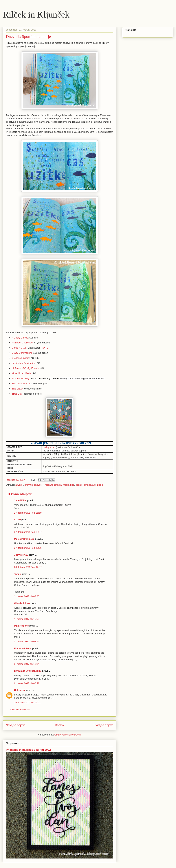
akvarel (19, 485)
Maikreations (21, 626)
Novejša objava (16, 725)
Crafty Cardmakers (22, 353)
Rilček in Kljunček (36, 15)
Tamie (18, 574)
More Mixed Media (22, 373)
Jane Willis (20, 500)
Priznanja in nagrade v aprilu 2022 (28, 750)
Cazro (17, 520)
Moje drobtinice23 (24, 539)
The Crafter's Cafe (22, 384)
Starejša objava (104, 725)
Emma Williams (23, 648)
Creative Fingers (21, 358)
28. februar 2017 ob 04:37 (28, 567)
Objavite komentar (20, 709)
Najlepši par (49, 447)
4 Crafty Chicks (20, 338)
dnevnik (29, 485)
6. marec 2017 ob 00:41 (27, 683)
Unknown (20, 690)
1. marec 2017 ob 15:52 (27, 619)
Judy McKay (21, 555)
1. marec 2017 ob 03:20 (27, 596)
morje (66, 485)
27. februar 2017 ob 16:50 (28, 513)
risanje (79, 485)
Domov (59, 725)
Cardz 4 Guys (19, 348)
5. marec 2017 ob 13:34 (27, 664)
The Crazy (17, 389)
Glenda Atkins (22, 603)
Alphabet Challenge (22, 343)
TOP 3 (45, 348)
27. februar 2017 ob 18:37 (28, 532)
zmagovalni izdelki (94, 485)
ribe (72, 485)
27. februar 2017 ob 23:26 (28, 548)
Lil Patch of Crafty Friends (26, 368)
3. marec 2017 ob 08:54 (27, 641)
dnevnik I (39, 485)
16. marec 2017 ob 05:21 (27, 702)
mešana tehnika (53, 485)
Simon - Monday (21, 378)
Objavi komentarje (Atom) (68, 735)
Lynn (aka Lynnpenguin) (28, 671)
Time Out (17, 394)
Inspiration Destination (24, 363)
